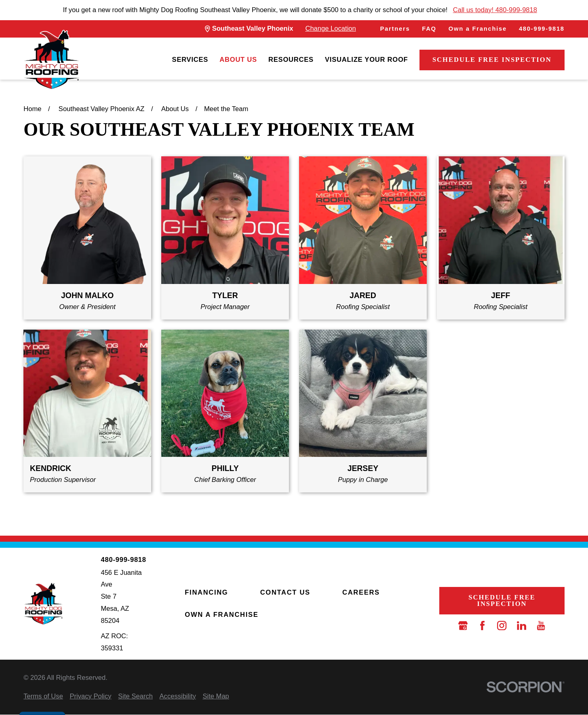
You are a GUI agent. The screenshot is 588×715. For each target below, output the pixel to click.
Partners (395, 29)
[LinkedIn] (522, 626)
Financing (206, 592)
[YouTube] (541, 626)
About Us (238, 60)
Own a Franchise (478, 29)
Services (190, 60)
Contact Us (285, 592)
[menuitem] (190, 60)
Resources (291, 60)
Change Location (330, 28)
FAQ (429, 29)
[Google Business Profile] (463, 626)
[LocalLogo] (51, 60)
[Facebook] (482, 626)
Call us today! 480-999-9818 (495, 10)
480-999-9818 (542, 29)
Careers (361, 592)
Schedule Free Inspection (492, 60)
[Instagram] (502, 626)
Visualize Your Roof (366, 60)
